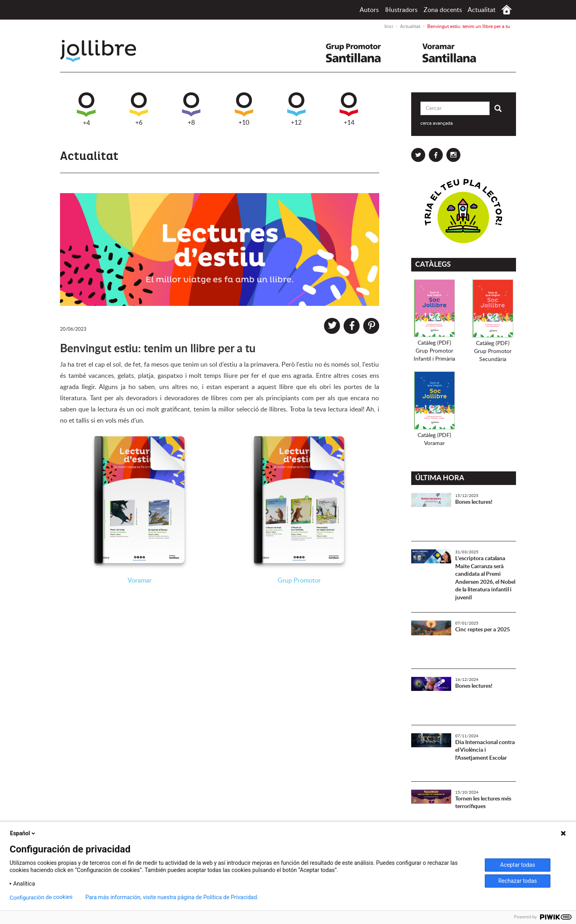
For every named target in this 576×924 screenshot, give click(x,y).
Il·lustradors (401, 10)
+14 (349, 109)
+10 (244, 109)
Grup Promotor (299, 581)
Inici (507, 10)
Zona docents (443, 10)
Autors (369, 10)
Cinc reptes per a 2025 (483, 630)
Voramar (140, 581)
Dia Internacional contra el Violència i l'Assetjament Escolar (485, 750)
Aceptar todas (517, 865)
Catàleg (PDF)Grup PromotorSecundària (493, 351)
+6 (139, 109)
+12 (296, 109)
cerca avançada (437, 123)
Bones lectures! (474, 502)
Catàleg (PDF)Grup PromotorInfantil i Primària (434, 351)
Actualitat (482, 10)
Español (23, 833)
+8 (191, 109)
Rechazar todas (518, 881)
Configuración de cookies (41, 897)
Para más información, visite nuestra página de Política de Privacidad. (172, 897)
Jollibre (105, 51)
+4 (86, 109)
